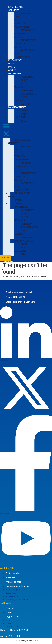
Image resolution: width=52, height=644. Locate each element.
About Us (10, 608)
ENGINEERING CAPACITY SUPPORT (25, 44)
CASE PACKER (20, 99)
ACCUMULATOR (29, 94)
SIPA (23, 121)
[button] (6, 130)
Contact (9, 612)
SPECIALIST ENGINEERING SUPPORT (24, 34)
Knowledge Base (13, 582)
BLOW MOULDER (21, 85)
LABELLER (27, 104)
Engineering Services (15, 573)
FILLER (25, 80)
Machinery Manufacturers (17, 586)
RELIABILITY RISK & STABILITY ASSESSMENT (24, 20)
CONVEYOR (27, 90)
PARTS (12, 67)
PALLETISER (28, 77)
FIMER (24, 111)
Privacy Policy (12, 617)
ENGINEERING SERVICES (19, 141)
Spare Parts (11, 577)
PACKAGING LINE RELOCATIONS (24, 54)
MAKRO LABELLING (21, 116)
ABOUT (12, 70)
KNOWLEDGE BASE (19, 195)
